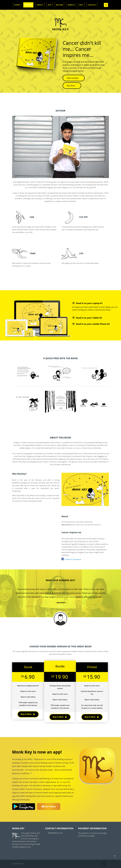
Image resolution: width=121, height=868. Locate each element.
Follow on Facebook (71, 559)
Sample (71, 5)
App (50, 5)
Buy (81, 5)
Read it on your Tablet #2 (87, 318)
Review (60, 5)
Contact (92, 5)
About (40, 5)
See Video (49, 806)
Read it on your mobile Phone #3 (91, 324)
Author (28, 5)
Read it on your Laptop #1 (87, 303)
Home (17, 5)
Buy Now (72, 86)
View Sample (74, 78)
